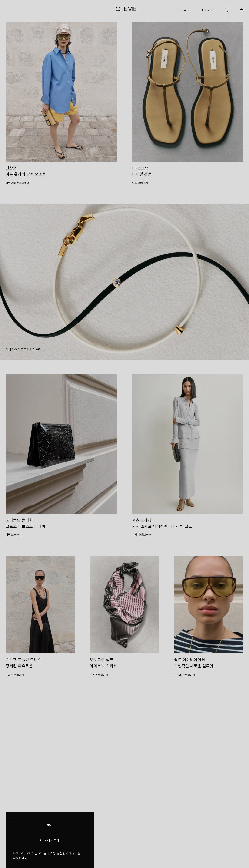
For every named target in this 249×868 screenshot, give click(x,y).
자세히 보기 (50, 840)
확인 (50, 825)
